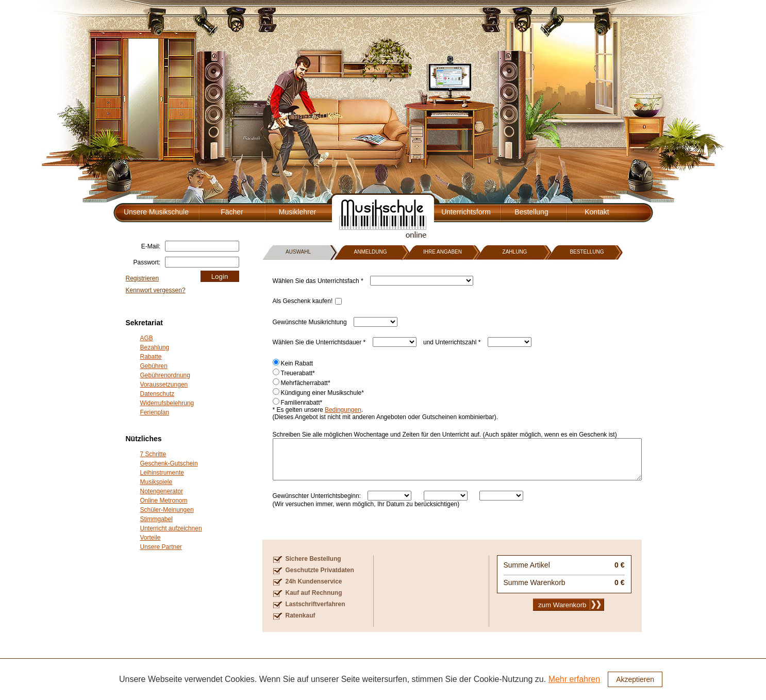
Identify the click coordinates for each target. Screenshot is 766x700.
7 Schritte (153, 454)
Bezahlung (155, 347)
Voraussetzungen (164, 385)
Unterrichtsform (466, 212)
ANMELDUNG (371, 252)
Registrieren (143, 278)
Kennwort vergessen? (156, 290)
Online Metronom (164, 501)
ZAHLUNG (515, 252)
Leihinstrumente (162, 473)
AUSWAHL (298, 252)
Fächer (232, 212)
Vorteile (151, 538)
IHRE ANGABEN (443, 252)
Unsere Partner (161, 547)
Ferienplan (155, 412)
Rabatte (151, 357)
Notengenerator (162, 491)
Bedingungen (343, 410)
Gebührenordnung (165, 375)
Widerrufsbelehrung (167, 403)
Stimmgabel (156, 519)
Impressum (630, 690)
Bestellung (531, 212)
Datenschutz (157, 394)
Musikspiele (156, 482)
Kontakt (597, 212)
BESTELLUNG (587, 252)
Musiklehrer (297, 212)
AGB (147, 338)
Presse (598, 690)
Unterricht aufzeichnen (171, 528)
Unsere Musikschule (156, 212)
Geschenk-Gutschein (169, 463)
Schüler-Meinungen (167, 510)
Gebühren (154, 366)
